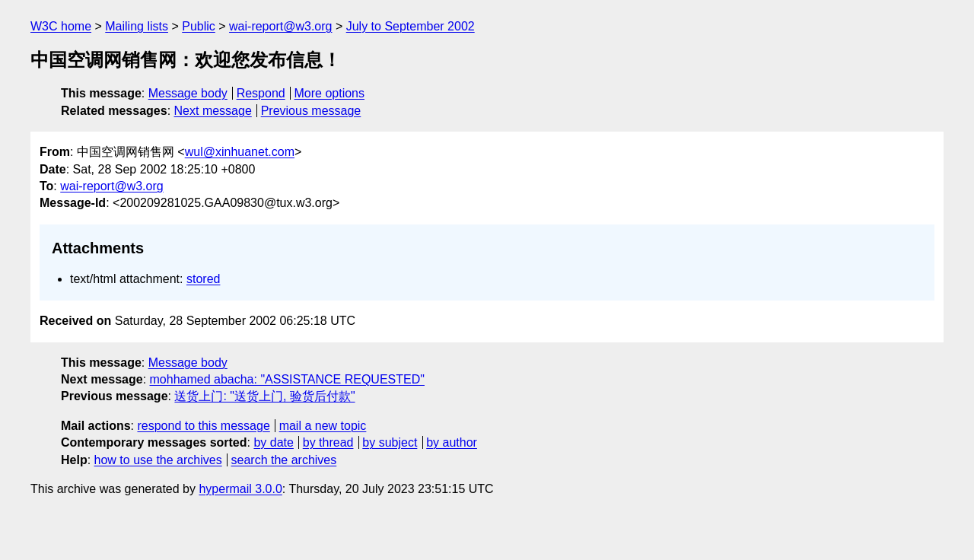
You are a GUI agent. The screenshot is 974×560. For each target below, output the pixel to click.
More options (330, 93)
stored (203, 279)
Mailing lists (137, 26)
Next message (213, 111)
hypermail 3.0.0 (240, 489)
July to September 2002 (411, 26)
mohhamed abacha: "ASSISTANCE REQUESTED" (287, 379)
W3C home (61, 26)
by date (273, 442)
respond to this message (203, 426)
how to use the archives (158, 460)
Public (199, 26)
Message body (188, 93)
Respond (261, 93)
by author (452, 442)
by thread (328, 442)
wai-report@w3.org (280, 26)
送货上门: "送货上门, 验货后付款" (264, 396)
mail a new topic (323, 426)
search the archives (284, 460)
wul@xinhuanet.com (240, 152)
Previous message (311, 111)
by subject (390, 442)
